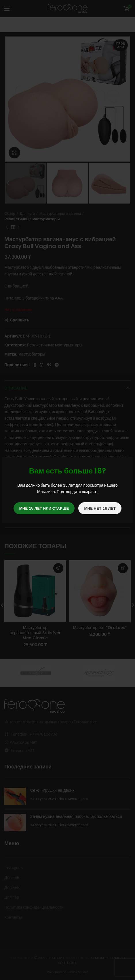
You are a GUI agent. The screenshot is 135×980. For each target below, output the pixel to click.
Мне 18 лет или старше (44, 508)
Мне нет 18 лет (100, 508)
